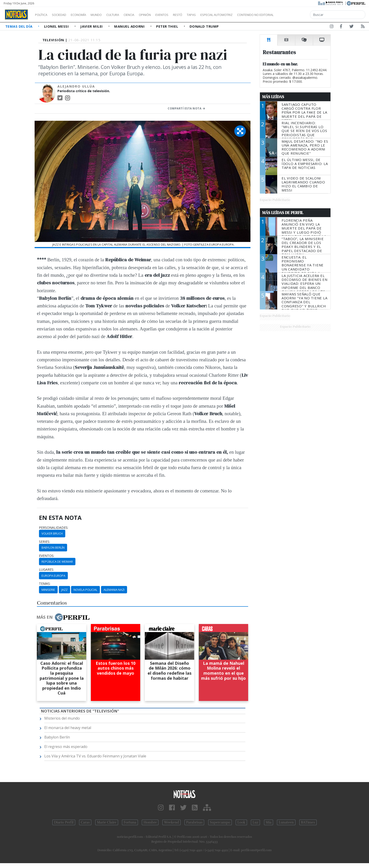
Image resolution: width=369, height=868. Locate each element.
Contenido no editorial (295, 15)
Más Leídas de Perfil (283, 213)
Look (241, 822)
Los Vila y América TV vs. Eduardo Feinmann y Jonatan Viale (95, 756)
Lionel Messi (57, 26)
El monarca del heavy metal (68, 728)
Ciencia (145, 15)
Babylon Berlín (53, 547)
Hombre (150, 822)
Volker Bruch (52, 533)
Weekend (171, 822)
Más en (63, 617)
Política (43, 15)
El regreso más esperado (66, 747)
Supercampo (220, 822)
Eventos (184, 15)
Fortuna (130, 822)
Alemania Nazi (114, 590)
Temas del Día (19, 26)
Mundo (107, 15)
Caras (85, 822)
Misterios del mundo (62, 718)
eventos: (47, 556)
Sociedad (64, 15)
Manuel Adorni (130, 26)
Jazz (64, 590)
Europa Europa (53, 576)
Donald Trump (204, 26)
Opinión (164, 15)
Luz (255, 822)
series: (45, 542)
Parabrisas (194, 822)
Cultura (126, 15)
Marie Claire (107, 822)
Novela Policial (85, 590)
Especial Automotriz (247, 15)
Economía (86, 15)
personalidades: (54, 528)
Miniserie (48, 590)
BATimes (308, 822)
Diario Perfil (64, 822)
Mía (269, 822)
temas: (45, 584)
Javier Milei (92, 26)
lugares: (46, 570)
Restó (202, 15)
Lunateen (286, 822)
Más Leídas (273, 97)
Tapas (217, 15)
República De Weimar (57, 562)
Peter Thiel (168, 26)
